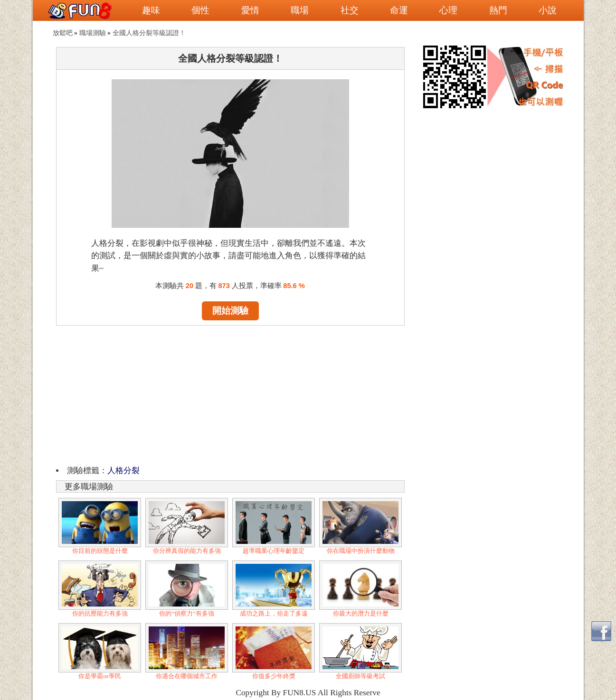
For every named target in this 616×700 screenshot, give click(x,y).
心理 (448, 10)
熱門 (498, 10)
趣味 (151, 10)
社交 (350, 10)
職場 (300, 10)
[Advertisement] (230, 394)
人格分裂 (123, 471)
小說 (548, 10)
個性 (200, 10)
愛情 (250, 10)
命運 (399, 10)
